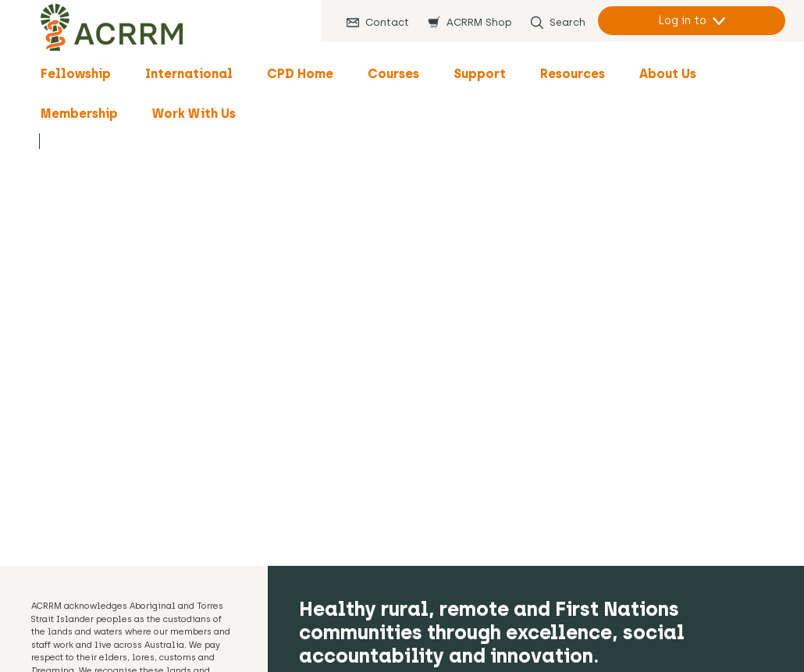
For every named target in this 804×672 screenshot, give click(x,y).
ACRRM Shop (479, 22)
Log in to (682, 21)
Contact (387, 22)
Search (567, 22)
